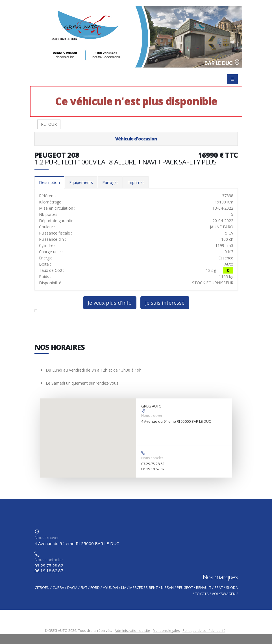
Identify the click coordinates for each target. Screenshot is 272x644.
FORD (95, 588)
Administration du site (132, 631)
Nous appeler (152, 458)
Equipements (81, 182)
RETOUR (49, 124)
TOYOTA (202, 594)
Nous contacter (49, 560)
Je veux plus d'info (110, 303)
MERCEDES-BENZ (144, 588)
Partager (110, 182)
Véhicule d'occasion (136, 139)
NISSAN (167, 588)
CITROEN (42, 588)
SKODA (232, 588)
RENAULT (204, 588)
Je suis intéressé (165, 303)
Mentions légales (166, 631)
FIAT (84, 588)
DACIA (72, 588)
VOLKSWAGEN (224, 594)
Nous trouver (152, 416)
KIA (124, 588)
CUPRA (58, 588)
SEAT (219, 588)
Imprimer (136, 182)
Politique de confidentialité (204, 631)
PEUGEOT (185, 588)
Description (49, 182)
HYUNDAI (110, 588)
